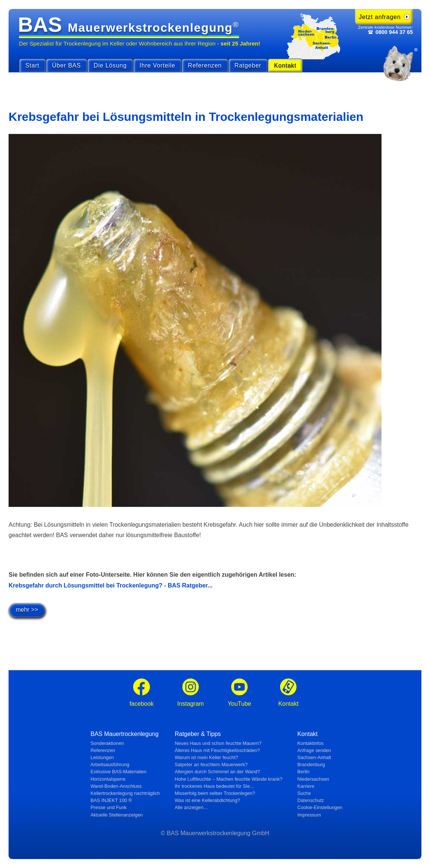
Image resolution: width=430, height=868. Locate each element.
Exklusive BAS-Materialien (119, 772)
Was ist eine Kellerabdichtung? (207, 800)
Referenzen (205, 65)
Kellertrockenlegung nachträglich (125, 793)
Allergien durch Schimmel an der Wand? (217, 772)
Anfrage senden (314, 750)
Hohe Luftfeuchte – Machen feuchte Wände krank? (228, 779)
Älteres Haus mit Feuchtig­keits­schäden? (217, 750)
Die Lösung (110, 65)
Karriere (306, 786)
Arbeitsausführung (110, 764)
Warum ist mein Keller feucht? (206, 757)
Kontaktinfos (310, 743)
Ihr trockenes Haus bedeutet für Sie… (214, 786)
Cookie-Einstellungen (320, 807)
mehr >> (27, 610)
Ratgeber (248, 65)
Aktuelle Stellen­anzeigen (117, 815)
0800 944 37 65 (394, 32)
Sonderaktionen (107, 743)
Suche (304, 793)
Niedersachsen (313, 779)
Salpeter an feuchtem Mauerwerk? (211, 764)
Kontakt (285, 65)
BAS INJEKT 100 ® (111, 800)
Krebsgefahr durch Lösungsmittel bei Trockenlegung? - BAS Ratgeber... (111, 585)
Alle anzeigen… (191, 807)
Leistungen (102, 757)
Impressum (309, 815)
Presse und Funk (109, 807)
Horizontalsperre (108, 779)
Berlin (303, 772)
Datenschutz (310, 800)
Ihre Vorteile (157, 65)
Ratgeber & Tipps (198, 734)
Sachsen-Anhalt (314, 757)
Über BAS (67, 65)
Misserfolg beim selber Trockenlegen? (215, 793)
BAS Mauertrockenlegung (125, 734)
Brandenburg (311, 764)
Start (32, 65)
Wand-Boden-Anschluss (116, 786)
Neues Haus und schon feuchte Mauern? (218, 743)
